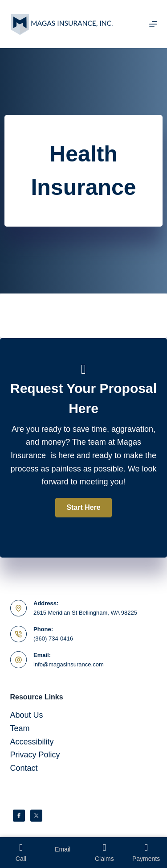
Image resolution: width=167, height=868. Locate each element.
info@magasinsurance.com (69, 664)
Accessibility (32, 742)
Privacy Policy (35, 755)
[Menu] (153, 24)
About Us (27, 715)
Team (20, 728)
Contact (24, 768)
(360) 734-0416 (53, 639)
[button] (83, 508)
